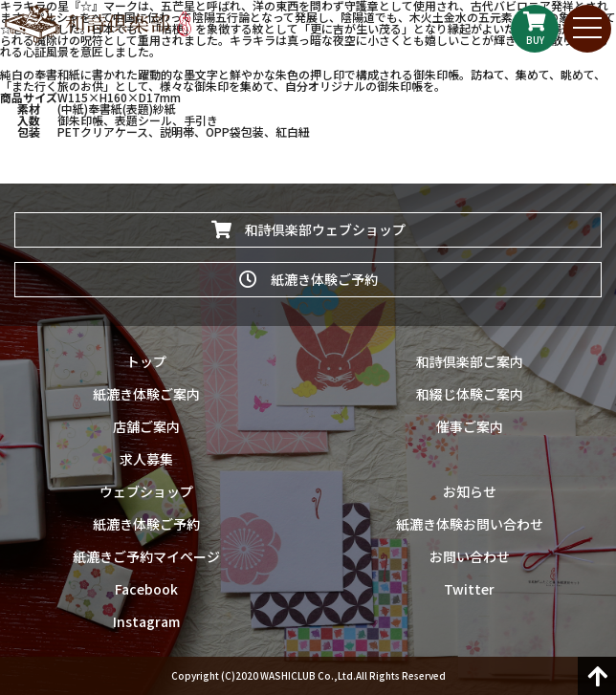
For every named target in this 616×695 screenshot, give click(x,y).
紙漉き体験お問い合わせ (470, 524)
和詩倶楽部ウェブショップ (308, 229)
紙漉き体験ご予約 (308, 279)
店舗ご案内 (146, 426)
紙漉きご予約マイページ (146, 556)
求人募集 (146, 459)
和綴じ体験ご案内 (470, 394)
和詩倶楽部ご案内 (470, 361)
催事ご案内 (470, 426)
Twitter (469, 589)
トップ (146, 361)
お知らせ (470, 491)
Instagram (146, 621)
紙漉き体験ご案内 (146, 394)
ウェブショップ (146, 491)
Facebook (146, 589)
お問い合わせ (470, 556)
